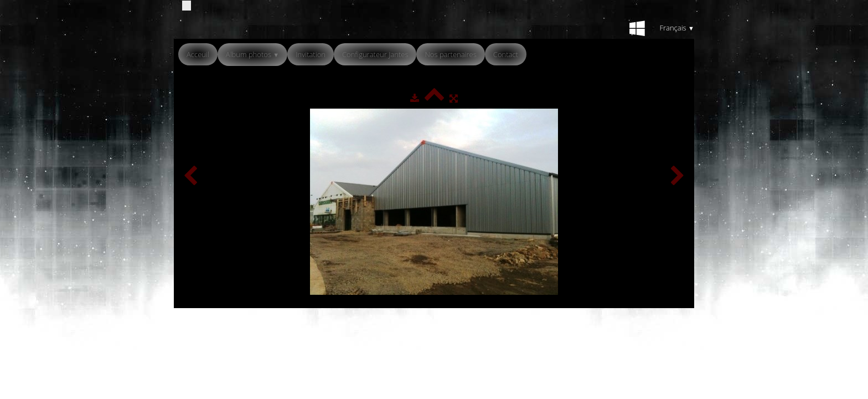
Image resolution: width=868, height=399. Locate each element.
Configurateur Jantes (375, 54)
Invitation (311, 54)
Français (677, 28)
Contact (506, 54)
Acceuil (198, 54)
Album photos (252, 54)
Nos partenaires (450, 54)
